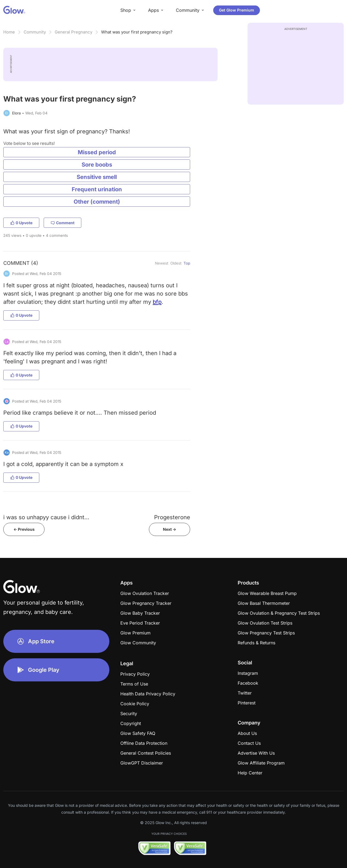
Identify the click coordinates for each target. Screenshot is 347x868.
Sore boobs (97, 165)
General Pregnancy (73, 32)
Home (9, 32)
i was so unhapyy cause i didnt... (46, 517)
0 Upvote (21, 223)
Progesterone (172, 517)
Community (35, 32)
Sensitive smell (97, 177)
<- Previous (24, 529)
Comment (63, 223)
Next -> (170, 529)
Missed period (97, 152)
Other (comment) (97, 202)
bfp (157, 302)
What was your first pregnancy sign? (137, 32)
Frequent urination (97, 189)
